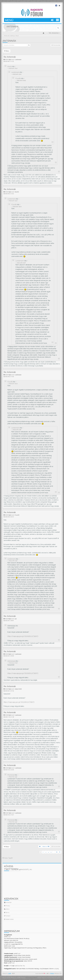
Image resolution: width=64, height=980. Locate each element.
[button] (60, 852)
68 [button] (57, 852)
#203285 (7, 689)
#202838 (7, 768)
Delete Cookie (9, 919)
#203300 (7, 515)
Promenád (11, 775)
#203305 (7, 192)
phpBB (10, 974)
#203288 (7, 619)
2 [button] (43, 852)
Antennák (9, 41)
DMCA (7, 909)
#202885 (7, 715)
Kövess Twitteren (18, 868)
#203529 (7, 60)
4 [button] (48, 852)
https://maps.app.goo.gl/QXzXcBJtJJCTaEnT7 (23, 636)
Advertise (8, 902)
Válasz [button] (7, 51)
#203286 (7, 654)
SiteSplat (52, 974)
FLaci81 (18, 78)
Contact (7, 916)
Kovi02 (10, 66)
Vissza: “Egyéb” (8, 858)
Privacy (7, 906)
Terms (7, 913)
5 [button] (51, 852)
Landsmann (18, 60)
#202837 (7, 813)
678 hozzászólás (56, 45)
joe (16, 619)
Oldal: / (46, 846)
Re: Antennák (10, 57)
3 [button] (46, 852)
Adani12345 (11, 661)
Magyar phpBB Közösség (19, 978)
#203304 (7, 375)
